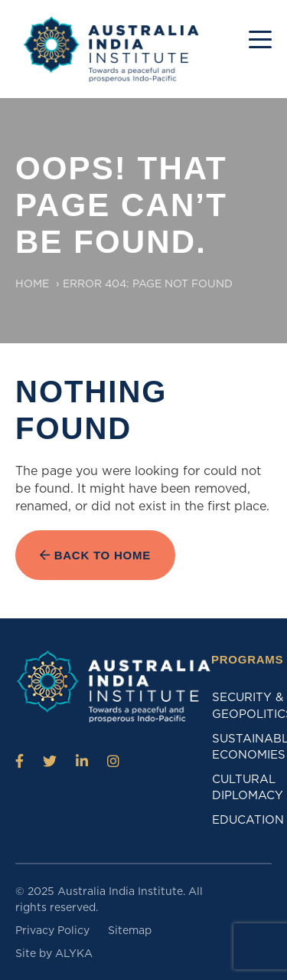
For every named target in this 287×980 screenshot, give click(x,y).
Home (32, 284)
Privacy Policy (52, 930)
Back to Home (95, 555)
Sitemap (130, 930)
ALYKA (74, 953)
